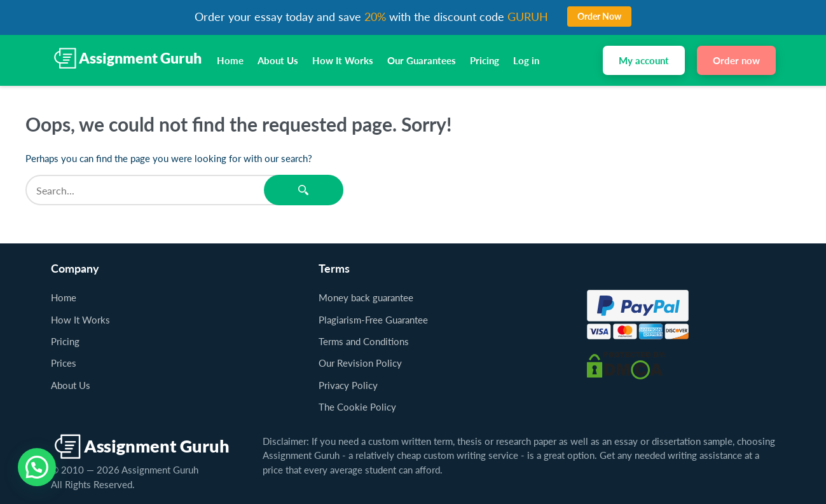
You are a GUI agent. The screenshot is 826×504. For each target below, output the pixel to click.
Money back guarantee (366, 297)
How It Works (343, 60)
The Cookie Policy (357, 407)
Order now (736, 60)
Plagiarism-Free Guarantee (373, 320)
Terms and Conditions (364, 341)
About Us (278, 60)
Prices (64, 363)
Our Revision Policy (360, 363)
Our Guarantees (422, 60)
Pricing (485, 60)
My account (644, 60)
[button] (37, 467)
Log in (526, 60)
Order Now (599, 16)
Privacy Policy (348, 385)
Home (230, 60)
